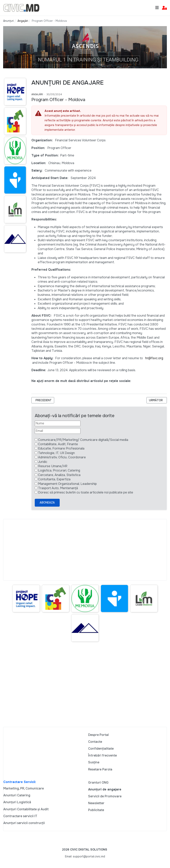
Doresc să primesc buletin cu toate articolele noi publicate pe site (86, 492)
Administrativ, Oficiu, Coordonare (62, 457)
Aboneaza (47, 503)
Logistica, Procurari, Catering (59, 470)
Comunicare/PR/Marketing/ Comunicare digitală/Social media (83, 440)
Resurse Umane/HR (53, 466)
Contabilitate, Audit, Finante (58, 444)
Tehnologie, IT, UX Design (56, 453)
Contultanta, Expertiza (54, 479)
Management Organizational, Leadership (67, 484)
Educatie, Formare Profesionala (61, 448)
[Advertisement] (85, 550)
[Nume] (58, 423)
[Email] (58, 431)
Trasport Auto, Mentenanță (58, 488)
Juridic (43, 462)
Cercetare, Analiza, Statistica (59, 475)
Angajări (37, 94)
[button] (164, 8)
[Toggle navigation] (157, 8)
